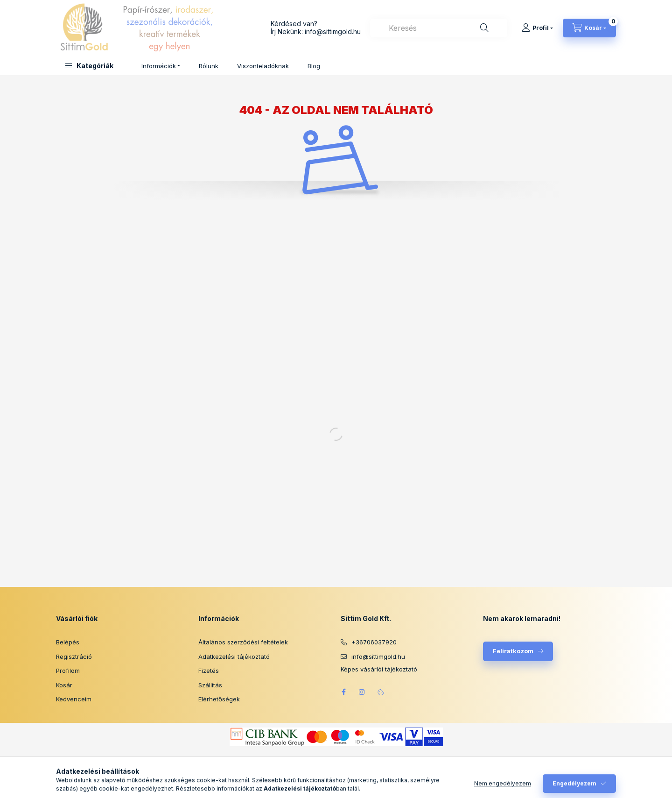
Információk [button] (159, 66)
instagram (362, 692)
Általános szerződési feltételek (243, 642)
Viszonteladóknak (263, 66)
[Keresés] (484, 28)
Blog (314, 66)
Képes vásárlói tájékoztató (379, 669)
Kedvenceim (74, 699)
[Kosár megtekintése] (589, 28)
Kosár (64, 685)
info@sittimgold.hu (333, 32)
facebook (343, 692)
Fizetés (209, 671)
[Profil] (537, 28)
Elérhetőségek (219, 699)
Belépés (68, 642)
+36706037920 (374, 642)
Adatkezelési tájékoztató (234, 657)
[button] (89, 66)
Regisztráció (74, 657)
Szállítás (210, 685)
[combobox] (439, 28)
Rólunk (209, 66)
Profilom (68, 671)
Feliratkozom (513, 651)
